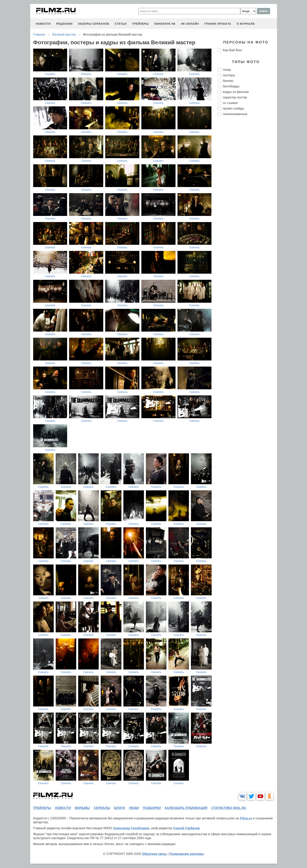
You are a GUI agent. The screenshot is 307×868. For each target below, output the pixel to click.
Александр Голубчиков (131, 828)
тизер (227, 70)
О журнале (246, 24)
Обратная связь (154, 854)
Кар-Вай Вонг (233, 50)
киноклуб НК (165, 24)
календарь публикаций (186, 808)
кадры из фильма (236, 92)
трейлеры (140, 24)
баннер (228, 81)
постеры (229, 75)
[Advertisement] (247, 185)
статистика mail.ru (229, 808)
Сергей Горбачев (186, 828)
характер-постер (235, 97)
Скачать (50, 74)
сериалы (102, 808)
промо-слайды (234, 108)
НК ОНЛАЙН (190, 24)
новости (43, 24)
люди (134, 808)
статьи (121, 24)
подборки (152, 808)
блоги (120, 808)
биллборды (231, 86)
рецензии (64, 24)
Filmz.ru (246, 818)
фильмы (82, 808)
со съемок (230, 103)
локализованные (235, 114)
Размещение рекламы (187, 854)
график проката (218, 24)
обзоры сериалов (94, 24)
